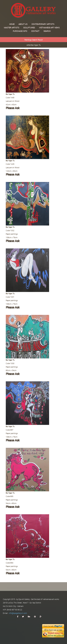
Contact (35, 31)
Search (47, 31)
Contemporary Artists (43, 24)
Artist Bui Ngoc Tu (34, 45)
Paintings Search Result (33, 40)
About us (23, 24)
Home (12, 24)
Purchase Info (20, 31)
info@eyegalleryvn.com (18, 613)
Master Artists (12, 28)
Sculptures (29, 28)
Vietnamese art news (49, 28)
